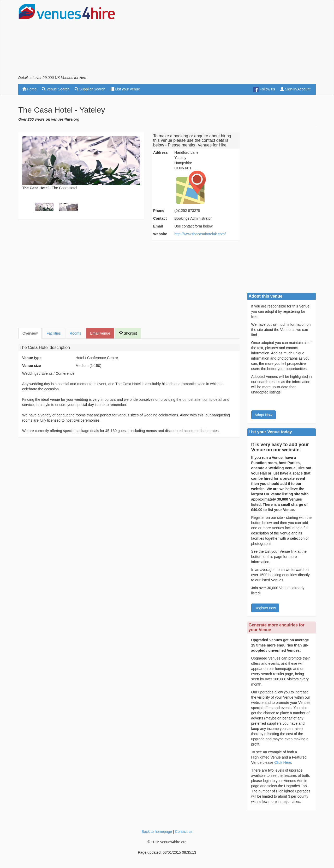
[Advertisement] (221, 39)
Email (158, 226)
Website (160, 234)
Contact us (184, 832)
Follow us (264, 90)
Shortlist (128, 333)
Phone (159, 211)
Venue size (32, 366)
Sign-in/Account (295, 89)
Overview (30, 333)
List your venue (125, 89)
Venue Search (56, 89)
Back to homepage (157, 832)
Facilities (53, 333)
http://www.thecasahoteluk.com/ (200, 234)
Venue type (32, 358)
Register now (265, 608)
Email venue (100, 333)
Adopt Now (264, 415)
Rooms (75, 333)
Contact (160, 218)
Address (160, 152)
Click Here (283, 762)
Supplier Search (90, 89)
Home (29, 89)
